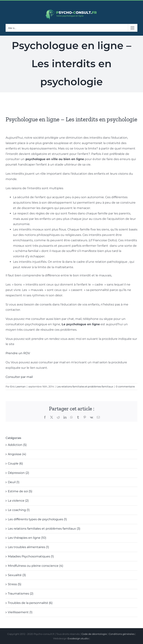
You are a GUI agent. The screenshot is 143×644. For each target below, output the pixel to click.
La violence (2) (18, 501)
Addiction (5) (17, 445)
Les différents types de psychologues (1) (37, 519)
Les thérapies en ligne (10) (27, 538)
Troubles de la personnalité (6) (30, 603)
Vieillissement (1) (20, 612)
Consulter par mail (19, 377)
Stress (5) (15, 584)
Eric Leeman (18, 386)
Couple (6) (15, 463)
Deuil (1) (14, 482)
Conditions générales (122, 634)
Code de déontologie (94, 634)
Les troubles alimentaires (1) (28, 547)
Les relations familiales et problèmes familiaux (85, 386)
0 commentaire (125, 386)
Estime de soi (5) (20, 491)
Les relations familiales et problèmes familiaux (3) (44, 529)
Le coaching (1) (19, 510)
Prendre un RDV (18, 353)
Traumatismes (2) (21, 594)
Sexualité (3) (17, 575)
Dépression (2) (18, 473)
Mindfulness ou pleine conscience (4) (35, 566)
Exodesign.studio (78, 638)
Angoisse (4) (17, 454)
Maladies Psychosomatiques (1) (31, 556)
